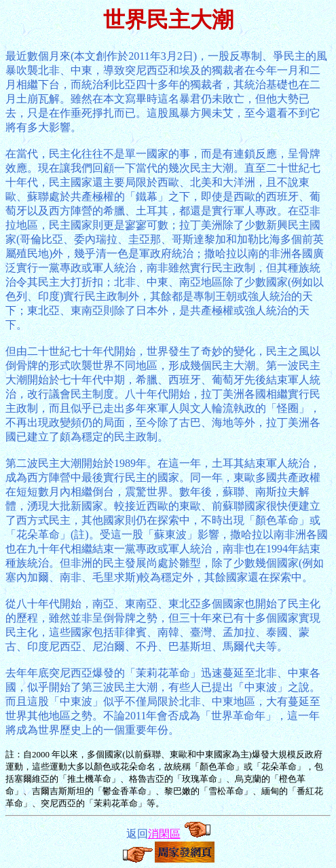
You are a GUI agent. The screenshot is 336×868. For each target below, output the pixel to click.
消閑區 (164, 834)
